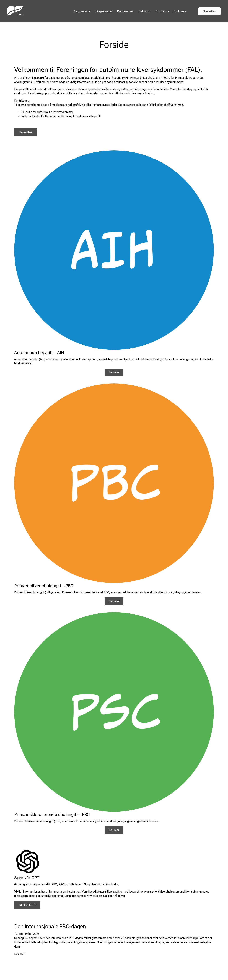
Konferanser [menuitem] (125, 11)
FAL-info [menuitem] (144, 11)
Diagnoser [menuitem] (80, 11)
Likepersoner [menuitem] (103, 11)
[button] (90, 11)
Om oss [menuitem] (161, 11)
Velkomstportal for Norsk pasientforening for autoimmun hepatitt (61, 116)
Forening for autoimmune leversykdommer (47, 112)
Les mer (19, 954)
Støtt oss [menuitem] (180, 11)
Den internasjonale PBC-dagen (50, 926)
